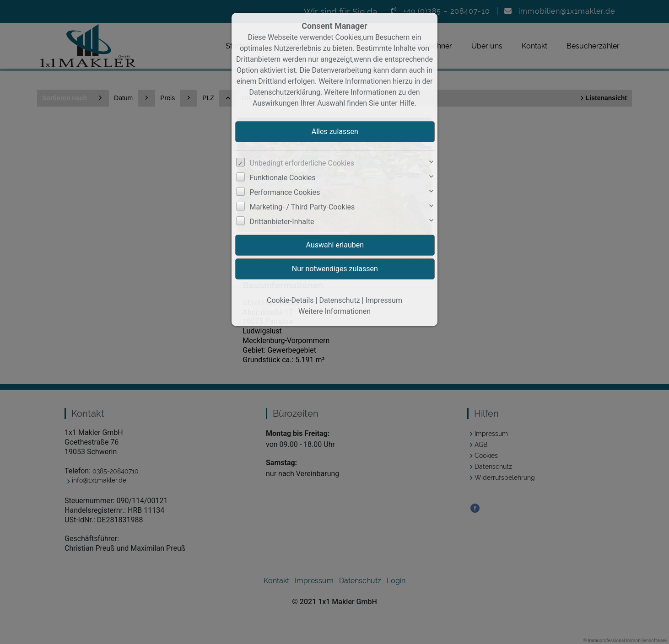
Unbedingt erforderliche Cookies (302, 163)
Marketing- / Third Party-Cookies (302, 207)
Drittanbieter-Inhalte (282, 222)
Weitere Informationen (334, 311)
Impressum (384, 300)
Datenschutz (339, 300)
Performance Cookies (285, 192)
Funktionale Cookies (283, 178)
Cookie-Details (290, 300)
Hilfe (407, 103)
